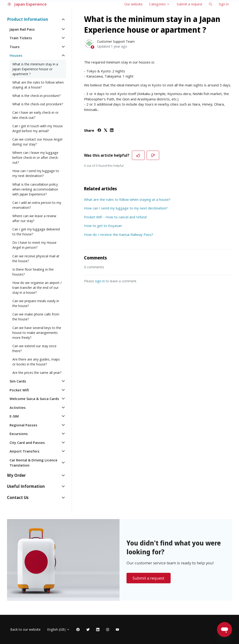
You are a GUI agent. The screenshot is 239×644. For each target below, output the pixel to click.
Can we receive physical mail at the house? (36, 258)
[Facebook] (99, 131)
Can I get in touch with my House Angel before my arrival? (38, 128)
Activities (18, 407)
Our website (134, 4)
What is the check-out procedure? (38, 104)
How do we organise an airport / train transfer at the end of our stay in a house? (37, 288)
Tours (15, 47)
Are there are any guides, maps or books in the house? (36, 362)
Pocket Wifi (19, 390)
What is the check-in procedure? (37, 96)
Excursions (19, 434)
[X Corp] (106, 131)
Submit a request (190, 4)
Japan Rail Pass (22, 29)
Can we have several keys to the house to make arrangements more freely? (37, 333)
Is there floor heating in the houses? (33, 272)
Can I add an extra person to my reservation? (37, 205)
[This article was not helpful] (153, 155)
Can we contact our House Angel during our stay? (37, 142)
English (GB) (58, 629)
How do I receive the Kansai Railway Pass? (119, 234)
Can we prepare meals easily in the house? (36, 303)
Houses (16, 55)
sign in (100, 281)
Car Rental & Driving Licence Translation (33, 463)
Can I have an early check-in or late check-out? (35, 115)
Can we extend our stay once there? (34, 348)
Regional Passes (23, 425)
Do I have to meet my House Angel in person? (34, 245)
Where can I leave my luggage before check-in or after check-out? (36, 157)
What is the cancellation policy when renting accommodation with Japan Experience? (35, 189)
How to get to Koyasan (103, 226)
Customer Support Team (116, 41)
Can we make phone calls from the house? (36, 317)
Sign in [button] (224, 4)
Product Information (28, 19)
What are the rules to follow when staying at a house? (127, 199)
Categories (160, 4)
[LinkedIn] (112, 131)
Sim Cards (18, 381)
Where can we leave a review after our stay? (34, 218)
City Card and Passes (27, 442)
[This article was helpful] (138, 155)
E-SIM (14, 416)
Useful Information (26, 486)
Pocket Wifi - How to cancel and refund (115, 217)
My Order (16, 475)
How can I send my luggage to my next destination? (126, 208)
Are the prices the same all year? (37, 373)
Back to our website (25, 629)
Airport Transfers (25, 451)
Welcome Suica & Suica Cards (34, 399)
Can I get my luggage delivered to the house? (36, 232)
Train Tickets (21, 38)
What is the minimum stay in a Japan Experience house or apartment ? (35, 69)
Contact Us (18, 497)
